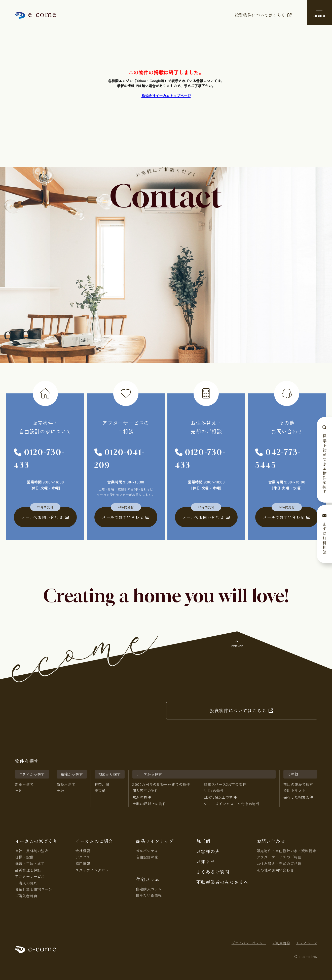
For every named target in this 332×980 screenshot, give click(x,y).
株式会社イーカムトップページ (166, 96)
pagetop (237, 645)
